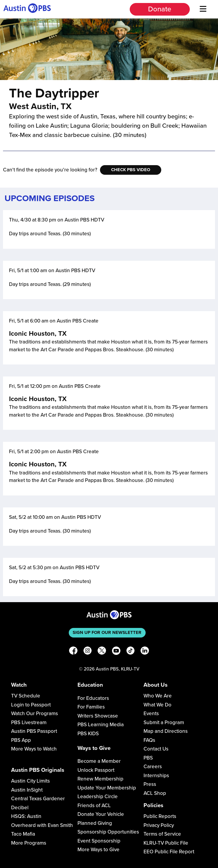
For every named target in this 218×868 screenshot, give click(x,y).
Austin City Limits (30, 781)
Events (151, 713)
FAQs (149, 740)
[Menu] (203, 9)
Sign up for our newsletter (107, 632)
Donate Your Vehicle (101, 814)
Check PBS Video (131, 170)
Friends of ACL (94, 806)
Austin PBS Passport (34, 731)
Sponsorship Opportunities (108, 832)
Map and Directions (166, 731)
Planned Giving (95, 823)
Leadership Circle (98, 797)
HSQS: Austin (26, 816)
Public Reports (160, 816)
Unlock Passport (96, 770)
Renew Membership (100, 779)
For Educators (93, 698)
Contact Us (156, 749)
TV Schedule (26, 696)
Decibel (20, 808)
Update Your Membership (107, 788)
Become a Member (99, 761)
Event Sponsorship (99, 841)
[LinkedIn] (145, 652)
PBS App (21, 740)
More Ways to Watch (34, 749)
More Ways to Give (98, 850)
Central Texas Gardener (38, 799)
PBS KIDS (88, 734)
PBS (148, 758)
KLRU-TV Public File (166, 843)
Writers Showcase (98, 716)
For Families (91, 707)
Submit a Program (164, 722)
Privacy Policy (159, 825)
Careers (153, 767)
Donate (160, 9)
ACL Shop (155, 793)
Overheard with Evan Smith (42, 825)
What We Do (157, 705)
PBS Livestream (29, 722)
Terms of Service (162, 834)
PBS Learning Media (101, 725)
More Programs (29, 843)
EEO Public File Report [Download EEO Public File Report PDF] (169, 852)
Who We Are (158, 696)
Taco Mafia (23, 834)
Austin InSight (27, 790)
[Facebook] (73, 652)
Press (150, 784)
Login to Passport (31, 705)
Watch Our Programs (35, 713)
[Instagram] (88, 652)
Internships (156, 776)
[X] (102, 652)
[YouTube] (116, 652)
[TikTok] (131, 652)
